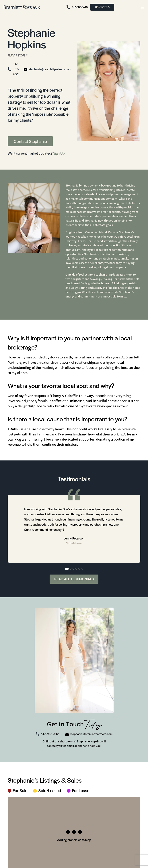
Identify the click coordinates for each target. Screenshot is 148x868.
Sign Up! (59, 153)
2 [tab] (71, 569)
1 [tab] (67, 569)
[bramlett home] (22, 7)
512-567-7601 (16, 69)
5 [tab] (79, 569)
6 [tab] (82, 569)
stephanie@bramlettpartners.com (50, 69)
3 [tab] (74, 569)
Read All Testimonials (74, 579)
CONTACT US (102, 7)
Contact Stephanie (30, 141)
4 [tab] (77, 569)
